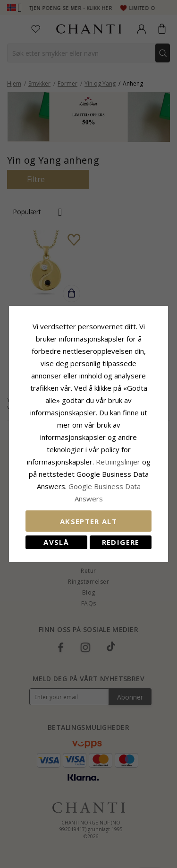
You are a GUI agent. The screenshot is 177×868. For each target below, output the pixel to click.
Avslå (56, 542)
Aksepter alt (88, 521)
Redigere (121, 542)
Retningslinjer (119, 462)
